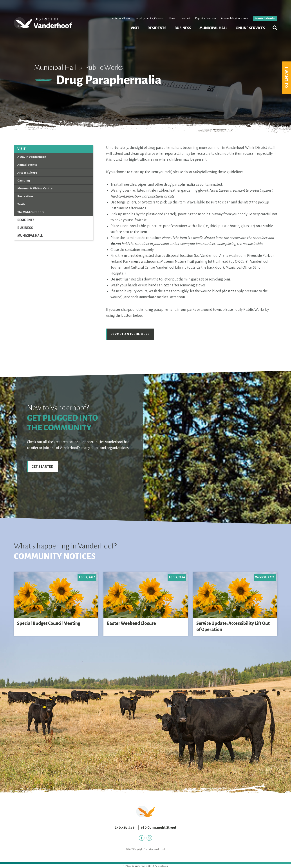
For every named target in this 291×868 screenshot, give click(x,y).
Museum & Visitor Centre (35, 188)
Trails (21, 204)
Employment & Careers (150, 18)
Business (183, 28)
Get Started (42, 467)
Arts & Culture (27, 173)
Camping (24, 181)
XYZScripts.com (161, 866)
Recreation (25, 196)
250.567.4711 (125, 828)
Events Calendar (265, 19)
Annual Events (27, 165)
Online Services (250, 28)
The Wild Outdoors (31, 212)
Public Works (104, 67)
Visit (135, 28)
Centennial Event (121, 18)
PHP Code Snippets (132, 866)
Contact (185, 18)
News (172, 18)
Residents (157, 28)
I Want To (286, 78)
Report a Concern (206, 18)
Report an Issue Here (130, 334)
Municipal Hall (213, 28)
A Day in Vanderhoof (32, 157)
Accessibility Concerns (234, 18)
